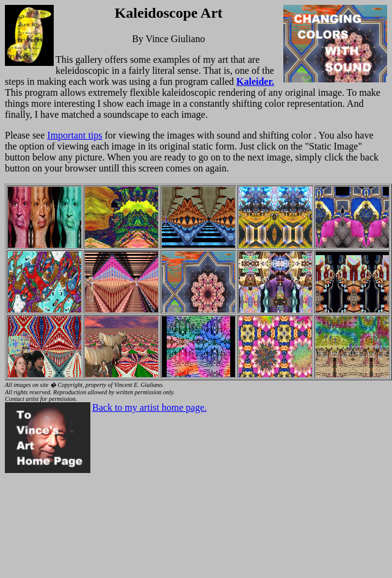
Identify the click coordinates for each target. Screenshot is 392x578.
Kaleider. (255, 81)
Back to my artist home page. (150, 407)
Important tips (74, 135)
